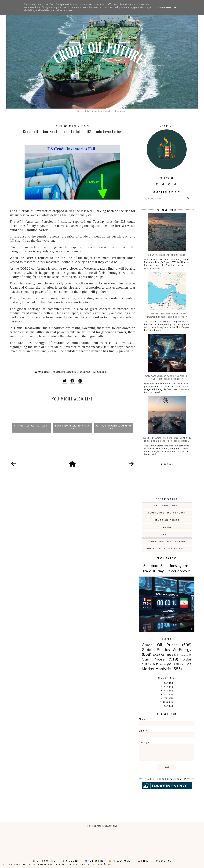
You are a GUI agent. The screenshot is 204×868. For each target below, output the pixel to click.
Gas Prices (86, 372)
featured (167, 527)
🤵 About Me (163, 861)
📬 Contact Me (94, 861)
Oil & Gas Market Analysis (99, 372)
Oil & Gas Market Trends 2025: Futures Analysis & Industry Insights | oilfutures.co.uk (53, 864)
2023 (166, 694)
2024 (166, 690)
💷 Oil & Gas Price (45, 861)
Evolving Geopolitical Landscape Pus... (114, 427)
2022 (166, 698)
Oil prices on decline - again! (31, 426)
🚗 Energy (144, 861)
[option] (31, 418)
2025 (166, 687)
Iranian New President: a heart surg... (73, 427)
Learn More (165, 7)
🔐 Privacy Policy (120, 861)
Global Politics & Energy (75, 372)
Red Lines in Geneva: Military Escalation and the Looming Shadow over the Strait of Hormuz (167, 439)
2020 (166, 706)
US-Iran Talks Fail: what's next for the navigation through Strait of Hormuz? (167, 315)
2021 (166, 702)
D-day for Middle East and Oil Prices (167, 255)
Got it (178, 7)
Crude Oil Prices (61, 372)
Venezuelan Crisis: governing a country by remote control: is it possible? (167, 377)
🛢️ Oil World (71, 861)
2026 (166, 683)
